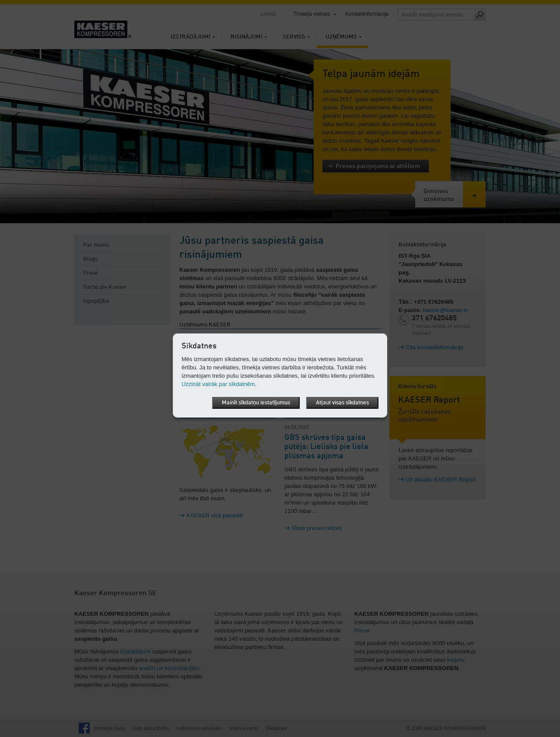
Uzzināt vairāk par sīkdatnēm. (219, 384)
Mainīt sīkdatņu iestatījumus (256, 403)
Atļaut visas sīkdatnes (342, 403)
